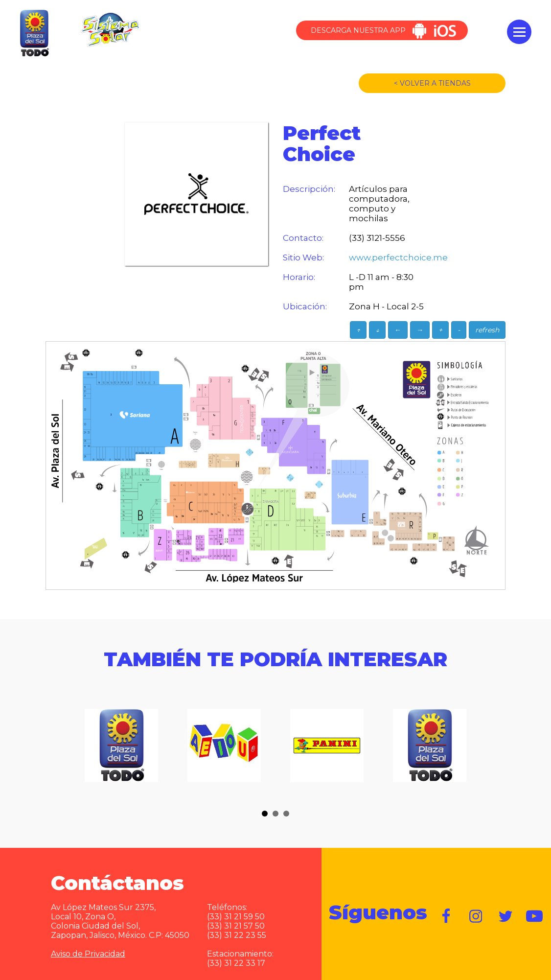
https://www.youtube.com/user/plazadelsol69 (535, 916)
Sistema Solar (110, 30)
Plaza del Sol (33, 34)
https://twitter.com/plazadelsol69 (505, 916)
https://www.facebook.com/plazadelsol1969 (447, 916)
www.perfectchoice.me (388, 257)
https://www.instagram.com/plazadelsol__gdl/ (476, 916)
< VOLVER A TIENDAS (432, 83)
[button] (265, 814)
